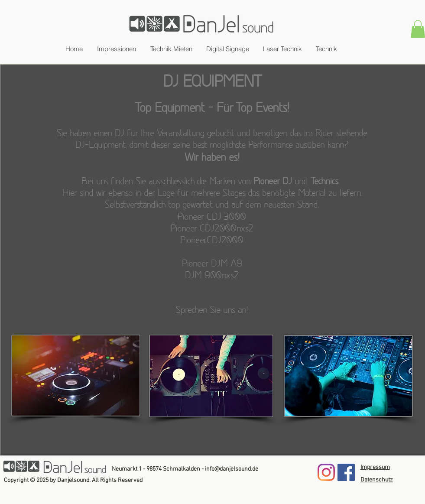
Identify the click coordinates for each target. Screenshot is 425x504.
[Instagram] (326, 472)
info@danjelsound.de (232, 469)
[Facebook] (346, 472)
